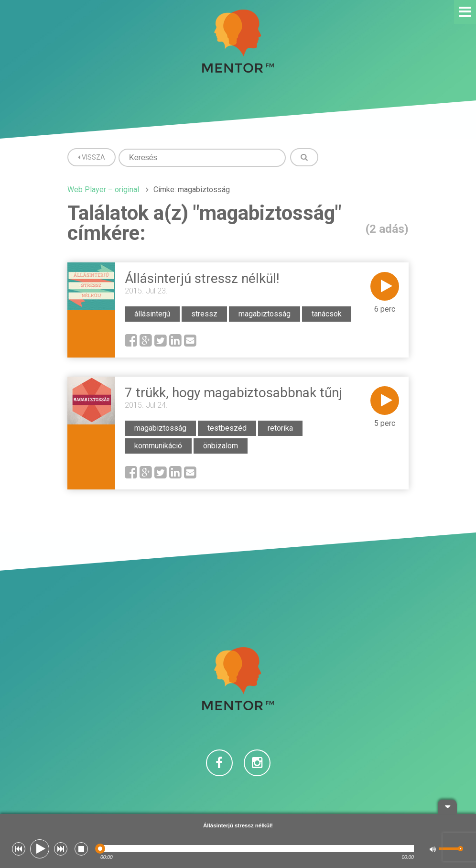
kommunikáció (158, 446)
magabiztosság (265, 314)
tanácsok (327, 314)
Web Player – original (103, 190)
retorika (280, 428)
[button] (19, 849)
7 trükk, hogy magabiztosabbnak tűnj (233, 393)
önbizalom (221, 446)
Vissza (92, 157)
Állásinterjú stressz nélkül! (202, 278)
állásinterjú (152, 314)
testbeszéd (227, 428)
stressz (204, 314)
